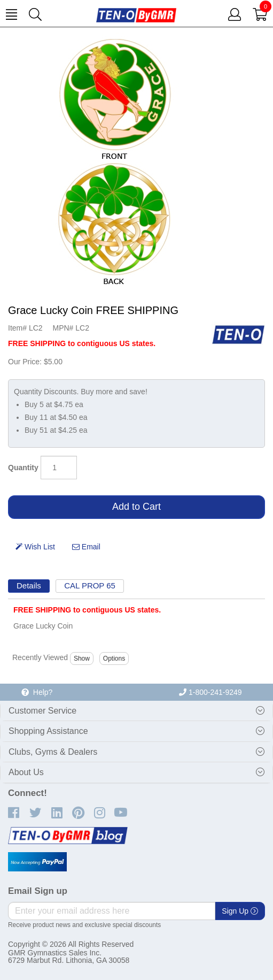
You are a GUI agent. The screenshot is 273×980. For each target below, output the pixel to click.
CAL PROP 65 (90, 585)
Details (29, 585)
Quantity (23, 468)
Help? (37, 692)
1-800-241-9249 (210, 692)
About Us (26, 772)
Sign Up (240, 911)
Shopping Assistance (48, 731)
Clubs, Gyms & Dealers (53, 752)
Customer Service (42, 711)
